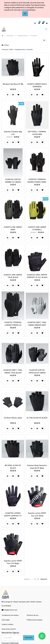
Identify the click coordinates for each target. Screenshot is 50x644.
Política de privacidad (34, 609)
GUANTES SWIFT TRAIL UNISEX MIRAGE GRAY (37, 318)
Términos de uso (33, 604)
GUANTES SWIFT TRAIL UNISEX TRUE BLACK (13, 364)
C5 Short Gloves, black (13, 410)
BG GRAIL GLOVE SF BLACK (13, 458)
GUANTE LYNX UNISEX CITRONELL (37, 224)
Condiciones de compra (10, 604)
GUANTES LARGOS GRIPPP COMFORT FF (13, 504)
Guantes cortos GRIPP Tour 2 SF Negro (13, 551)
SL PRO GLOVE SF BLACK (37, 410)
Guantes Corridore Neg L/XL (13, 131)
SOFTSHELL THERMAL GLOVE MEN (37, 131)
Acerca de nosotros (9, 618)
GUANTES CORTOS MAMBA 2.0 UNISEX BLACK (13, 178)
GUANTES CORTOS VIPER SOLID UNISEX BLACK (37, 364)
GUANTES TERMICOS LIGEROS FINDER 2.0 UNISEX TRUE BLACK (13, 318)
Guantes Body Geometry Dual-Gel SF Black (37, 458)
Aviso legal (6, 609)
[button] (45, 40)
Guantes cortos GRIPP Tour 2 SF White (37, 504)
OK (25, 14)
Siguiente (44, 568)
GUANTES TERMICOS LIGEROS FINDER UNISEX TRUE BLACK (37, 178)
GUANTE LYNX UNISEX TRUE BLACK (13, 271)
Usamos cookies (8, 613)
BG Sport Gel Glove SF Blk (13, 83)
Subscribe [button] (29, 627)
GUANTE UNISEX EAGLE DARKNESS (37, 84)
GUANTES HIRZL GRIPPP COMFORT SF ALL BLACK (37, 271)
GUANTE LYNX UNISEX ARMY (13, 224)
